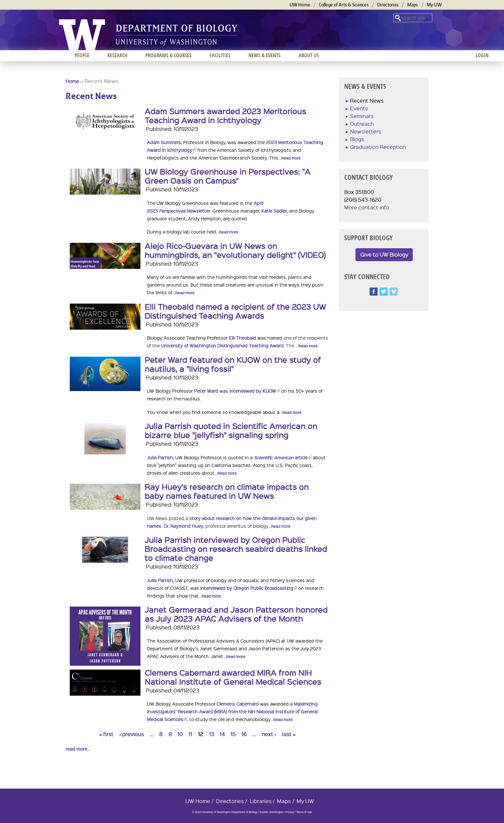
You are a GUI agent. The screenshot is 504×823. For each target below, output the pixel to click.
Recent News (367, 101)
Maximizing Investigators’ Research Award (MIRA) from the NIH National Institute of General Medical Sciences (232, 711)
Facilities (220, 55)
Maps (413, 5)
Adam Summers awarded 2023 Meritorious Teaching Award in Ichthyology (225, 115)
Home (72, 81)
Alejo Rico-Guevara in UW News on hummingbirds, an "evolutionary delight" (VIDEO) (235, 250)
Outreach (362, 124)
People (82, 55)
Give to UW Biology (384, 255)
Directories (388, 5)
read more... (78, 749)
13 (212, 734)
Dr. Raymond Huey (183, 526)
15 (233, 734)
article (283, 457)
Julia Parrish (160, 457)
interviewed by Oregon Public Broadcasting (248, 588)
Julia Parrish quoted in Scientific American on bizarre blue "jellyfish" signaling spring (231, 430)
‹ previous (132, 734)
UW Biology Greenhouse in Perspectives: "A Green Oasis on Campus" (228, 176)
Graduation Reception (378, 147)
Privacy (290, 812)
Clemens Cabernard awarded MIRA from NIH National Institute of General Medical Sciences (233, 677)
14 (222, 734)
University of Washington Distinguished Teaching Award (222, 345)
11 (190, 734)
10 (180, 734)
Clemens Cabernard (238, 704)
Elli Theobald (243, 338)
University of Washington (82, 35)
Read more (291, 158)
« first (106, 734)
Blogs (357, 139)
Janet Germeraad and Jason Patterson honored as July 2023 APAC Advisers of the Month (236, 614)
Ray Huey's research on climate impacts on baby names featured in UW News (227, 491)
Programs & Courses (168, 55)
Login (482, 55)
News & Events (265, 55)
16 (244, 734)
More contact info (367, 207)
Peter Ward (206, 391)
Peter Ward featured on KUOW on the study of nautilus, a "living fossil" (233, 364)
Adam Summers (164, 142)
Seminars (362, 116)
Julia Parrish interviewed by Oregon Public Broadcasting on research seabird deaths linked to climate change (236, 549)
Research (117, 55)
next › (269, 734)
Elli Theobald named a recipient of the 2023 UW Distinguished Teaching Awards (235, 311)
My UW (434, 5)
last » (289, 734)
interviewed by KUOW (255, 391)
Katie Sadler (274, 211)
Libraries (261, 801)
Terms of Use (304, 812)
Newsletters (366, 131)
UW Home (300, 5)
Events (359, 108)
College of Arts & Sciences (344, 5)
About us (309, 55)
